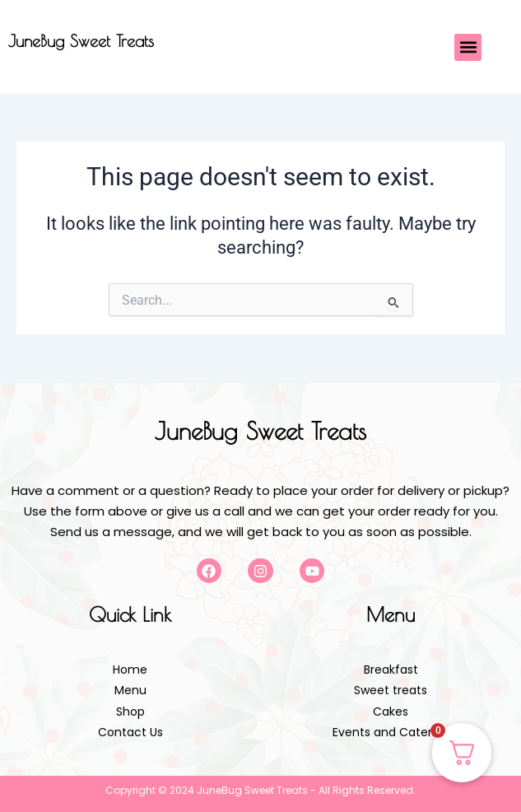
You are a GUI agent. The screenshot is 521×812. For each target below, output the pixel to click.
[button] (468, 47)
